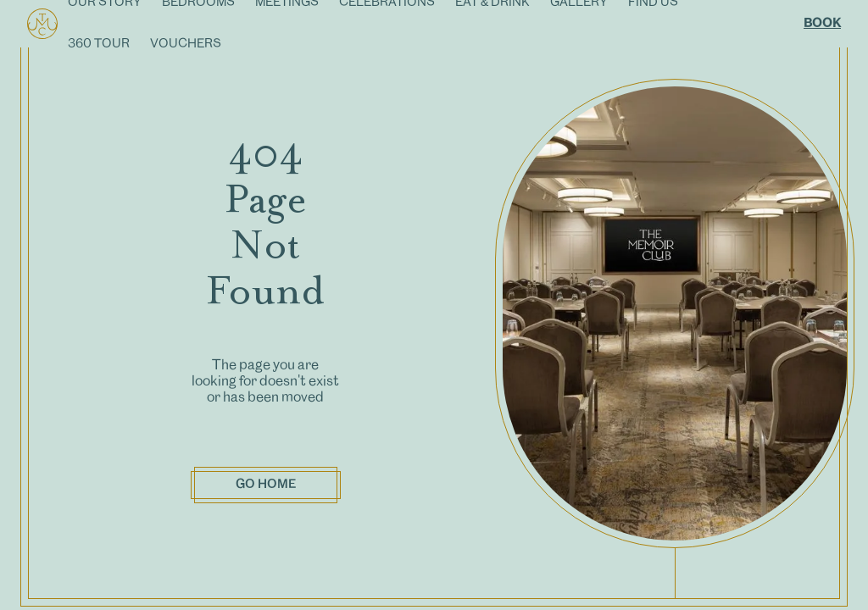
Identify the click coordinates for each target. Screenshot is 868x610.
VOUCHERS (186, 44)
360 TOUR (99, 44)
